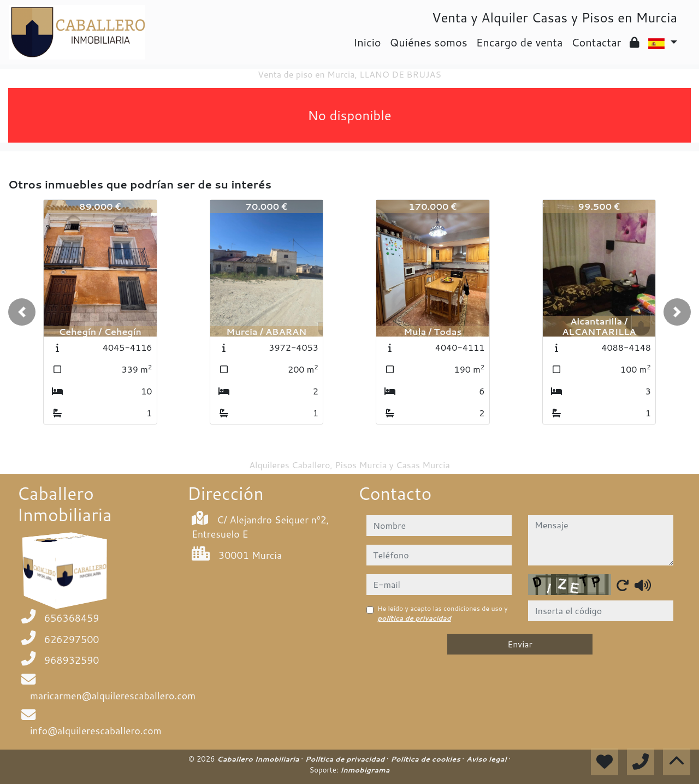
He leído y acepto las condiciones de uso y (443, 613)
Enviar (520, 644)
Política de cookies (426, 759)
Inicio (367, 42)
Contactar (596, 42)
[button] (22, 312)
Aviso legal (487, 759)
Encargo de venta (520, 42)
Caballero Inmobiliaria (259, 759)
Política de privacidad (346, 759)
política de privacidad (414, 618)
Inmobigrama (365, 770)
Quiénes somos (429, 42)
